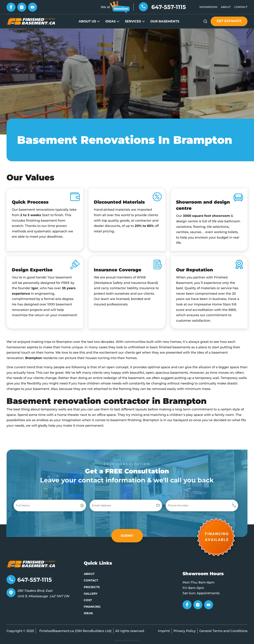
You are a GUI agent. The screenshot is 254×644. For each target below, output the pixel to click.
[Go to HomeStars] (120, 7)
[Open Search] (205, 21)
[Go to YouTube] (33, 7)
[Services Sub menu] (143, 21)
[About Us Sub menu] (98, 21)
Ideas (110, 21)
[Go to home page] (31, 564)
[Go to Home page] (31, 21)
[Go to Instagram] (22, 7)
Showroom (208, 7)
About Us (87, 21)
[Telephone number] (143, 7)
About (226, 7)
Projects (92, 587)
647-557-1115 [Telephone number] (169, 7)
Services (133, 21)
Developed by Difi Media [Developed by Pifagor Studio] (127, 640)
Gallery (91, 594)
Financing (92, 607)
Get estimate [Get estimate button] (229, 21)
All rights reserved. (130, 631)
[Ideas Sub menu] (118, 21)
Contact (241, 7)
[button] (127, 536)
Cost (88, 600)
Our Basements (165, 21)
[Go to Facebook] (11, 7)
